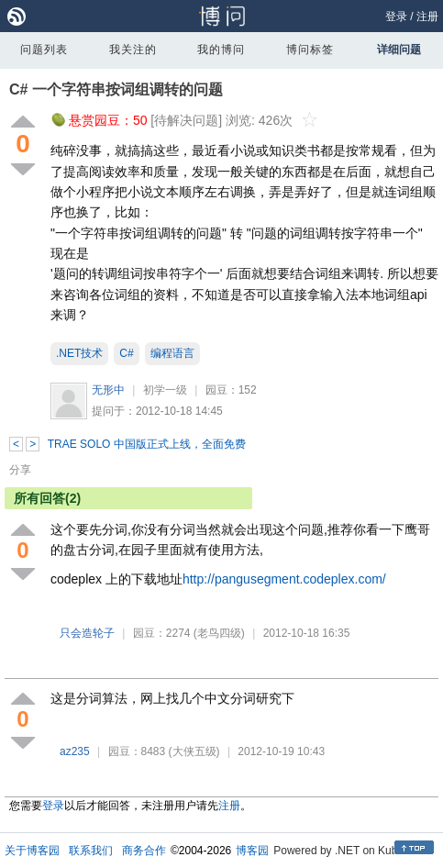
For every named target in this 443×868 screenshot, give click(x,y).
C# (126, 353)
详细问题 (399, 50)
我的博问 (221, 50)
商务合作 (144, 851)
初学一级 (165, 390)
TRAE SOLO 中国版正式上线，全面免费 (147, 444)
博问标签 (310, 50)
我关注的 (133, 50)
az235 (75, 751)
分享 (20, 470)
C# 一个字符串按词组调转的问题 (116, 89)
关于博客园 (32, 851)
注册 (427, 17)
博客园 (252, 851)
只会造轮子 (87, 633)
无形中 (108, 390)
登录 (396, 17)
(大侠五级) (194, 751)
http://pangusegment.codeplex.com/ (284, 579)
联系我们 (91, 851)
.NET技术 (79, 353)
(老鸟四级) (219, 633)
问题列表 (44, 50)
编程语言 (172, 353)
